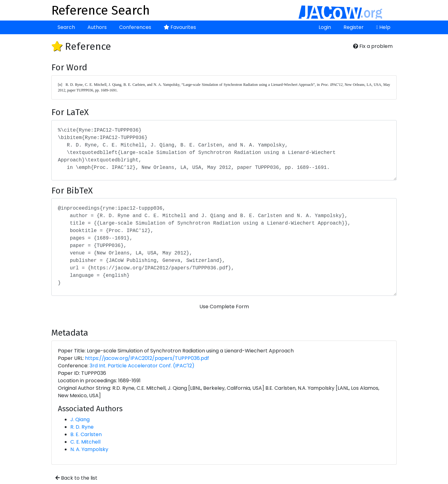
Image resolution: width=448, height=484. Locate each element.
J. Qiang (80, 419)
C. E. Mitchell (85, 442)
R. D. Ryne (82, 427)
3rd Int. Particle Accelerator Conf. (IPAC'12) (142, 366)
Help (383, 27)
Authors (97, 27)
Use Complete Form (224, 307)
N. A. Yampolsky (89, 449)
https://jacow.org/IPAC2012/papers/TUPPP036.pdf (147, 358)
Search (66, 27)
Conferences (135, 27)
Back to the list (76, 478)
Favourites (180, 27)
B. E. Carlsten (86, 434)
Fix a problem (373, 46)
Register (354, 27)
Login (325, 27)
